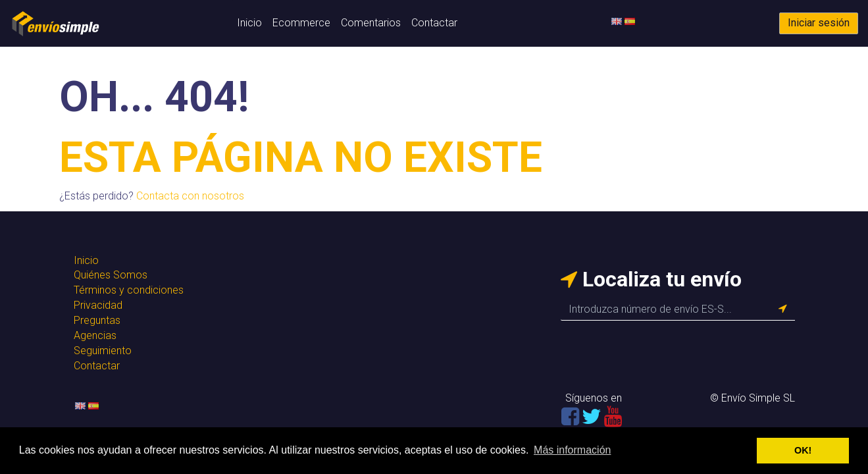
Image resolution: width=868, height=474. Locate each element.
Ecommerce (301, 23)
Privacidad (98, 305)
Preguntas (97, 320)
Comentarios (371, 23)
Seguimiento (103, 351)
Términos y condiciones (129, 290)
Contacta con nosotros (190, 196)
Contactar (434, 23)
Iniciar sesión (819, 23)
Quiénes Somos (111, 275)
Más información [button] (572, 450)
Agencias (95, 335)
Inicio (249, 23)
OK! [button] (803, 450)
